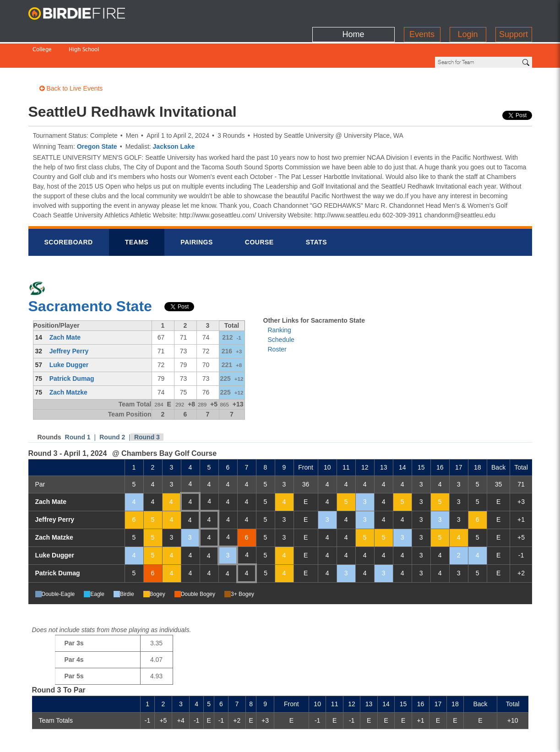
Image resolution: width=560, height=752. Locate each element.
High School (84, 31)
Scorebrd (69, 211)
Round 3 (147, 406)
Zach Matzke (68, 361)
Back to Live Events (71, 57)
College (42, 31)
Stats (316, 211)
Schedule (281, 308)
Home (353, 11)
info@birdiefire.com (500, 739)
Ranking (280, 299)
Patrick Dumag (72, 347)
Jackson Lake (174, 115)
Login (468, 11)
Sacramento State (90, 275)
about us (447, 739)
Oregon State (97, 115)
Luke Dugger (69, 334)
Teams (137, 211)
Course (259, 211)
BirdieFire (86, 14)
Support (514, 11)
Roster (277, 318)
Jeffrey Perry (69, 320)
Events (422, 11)
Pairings (197, 211)
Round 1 (78, 406)
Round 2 (112, 406)
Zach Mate (65, 306)
